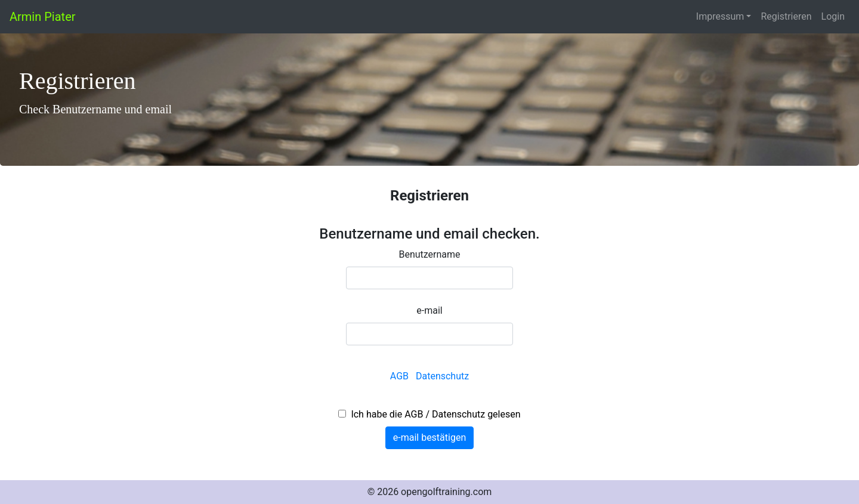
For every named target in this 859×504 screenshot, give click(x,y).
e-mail (429, 310)
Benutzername (429, 254)
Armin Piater (43, 17)
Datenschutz (442, 376)
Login (833, 16)
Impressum (720, 16)
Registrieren (786, 16)
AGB (401, 376)
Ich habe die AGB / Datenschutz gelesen (433, 414)
